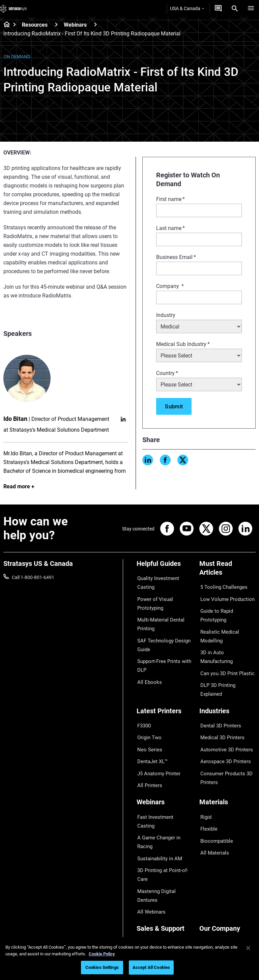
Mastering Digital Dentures (164, 827)
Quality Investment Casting (156, 582)
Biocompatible (214, 799)
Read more (17, 486)
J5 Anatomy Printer (157, 740)
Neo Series (148, 720)
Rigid (205, 779)
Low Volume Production (224, 596)
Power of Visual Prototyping (153, 600)
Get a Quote (149, 886)
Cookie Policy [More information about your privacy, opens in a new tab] (102, 954)
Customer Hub (152, 906)
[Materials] (227, 767)
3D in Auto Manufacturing (226, 634)
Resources (35, 25)
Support (145, 866)
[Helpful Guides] (165, 566)
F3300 (143, 700)
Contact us (211, 876)
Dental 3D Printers (218, 700)
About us (209, 866)
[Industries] (227, 689)
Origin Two (148, 710)
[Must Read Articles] (227, 570)
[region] (129, 959)
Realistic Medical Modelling (227, 625)
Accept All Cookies (151, 967)
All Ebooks (147, 671)
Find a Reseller (152, 876)
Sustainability (213, 916)
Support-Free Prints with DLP (162, 656)
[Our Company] (227, 855)
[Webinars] (95, 24)
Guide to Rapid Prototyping (215, 610)
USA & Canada (187, 8)
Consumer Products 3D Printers (224, 744)
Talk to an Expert (154, 896)
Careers (207, 896)
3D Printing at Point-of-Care (161, 813)
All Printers (148, 749)
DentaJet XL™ (151, 730)
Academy (209, 906)
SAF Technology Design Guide (161, 638)
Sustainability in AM (157, 799)
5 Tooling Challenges (221, 586)
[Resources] (56, 24)
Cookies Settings (102, 967)
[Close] (248, 948)
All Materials (212, 808)
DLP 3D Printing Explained (226, 654)
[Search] (235, 8)
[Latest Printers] (165, 689)
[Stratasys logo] (13, 8)
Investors (209, 926)
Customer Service (155, 916)
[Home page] (5, 25)
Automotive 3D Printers (224, 720)
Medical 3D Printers (220, 710)
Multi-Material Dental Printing (158, 619)
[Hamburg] (251, 8)
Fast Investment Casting (162, 779)
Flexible (207, 789)
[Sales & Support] (165, 855)
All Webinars (149, 837)
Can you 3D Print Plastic (224, 644)
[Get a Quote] (218, 8)
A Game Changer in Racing (164, 789)
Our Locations (214, 886)
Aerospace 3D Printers (223, 730)
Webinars (75, 25)
